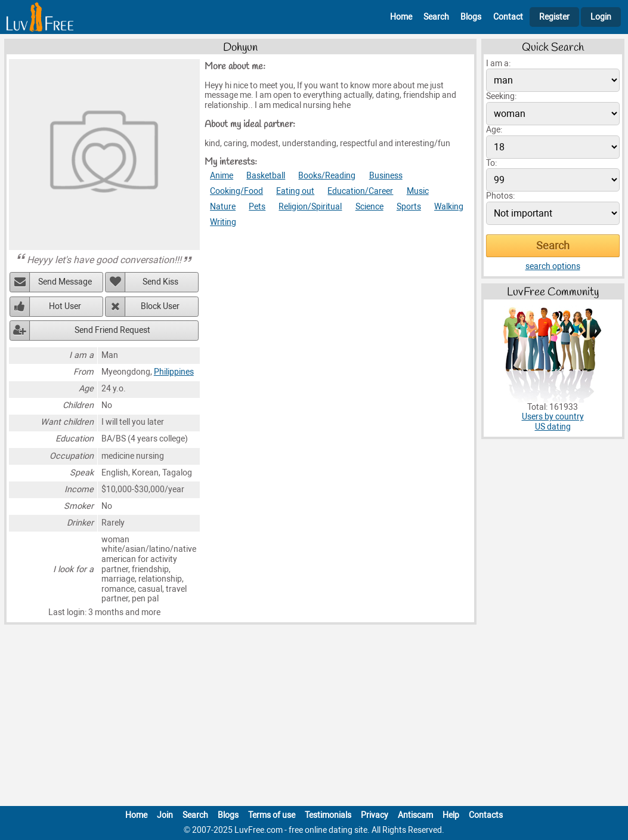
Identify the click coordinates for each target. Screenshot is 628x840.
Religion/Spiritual (310, 207)
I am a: (498, 64)
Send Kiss (160, 282)
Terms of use (272, 815)
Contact (508, 17)
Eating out (295, 191)
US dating (553, 427)
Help (451, 815)
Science (369, 207)
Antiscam (415, 815)
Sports (409, 207)
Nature (223, 207)
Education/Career (360, 191)
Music (418, 191)
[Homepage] (40, 17)
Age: (494, 130)
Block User (160, 306)
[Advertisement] (314, 718)
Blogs (471, 17)
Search (436, 17)
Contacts (486, 815)
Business (386, 176)
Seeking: (501, 96)
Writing (223, 222)
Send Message (65, 282)
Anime (222, 176)
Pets (257, 207)
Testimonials (328, 815)
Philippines (174, 372)
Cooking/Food (236, 191)
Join (165, 815)
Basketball (266, 176)
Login (601, 17)
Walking (449, 207)
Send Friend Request (112, 330)
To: (491, 163)
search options (553, 266)
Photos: (500, 196)
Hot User (65, 306)
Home (401, 17)
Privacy (375, 815)
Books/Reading (327, 176)
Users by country (553, 417)
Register (554, 17)
